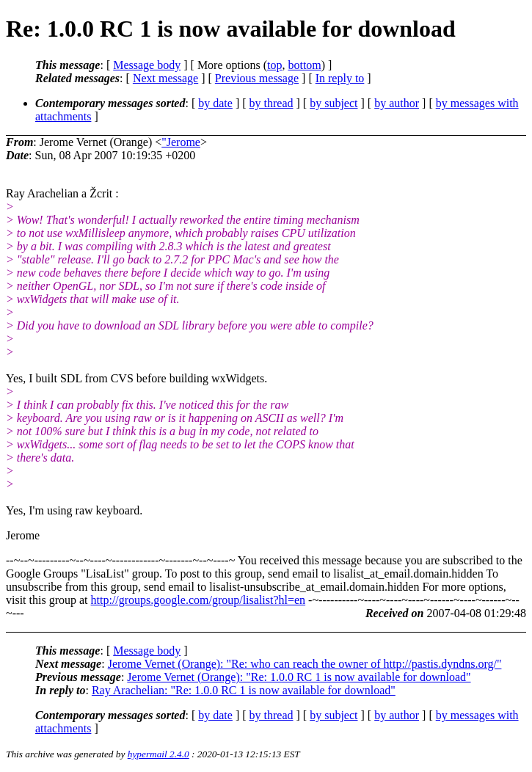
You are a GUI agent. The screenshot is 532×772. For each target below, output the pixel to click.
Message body (147, 65)
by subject (334, 103)
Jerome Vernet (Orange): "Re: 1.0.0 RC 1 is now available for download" (299, 677)
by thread (272, 103)
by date (215, 103)
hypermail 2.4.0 (158, 754)
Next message (165, 78)
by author (397, 103)
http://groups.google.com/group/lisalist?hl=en (198, 600)
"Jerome (181, 142)
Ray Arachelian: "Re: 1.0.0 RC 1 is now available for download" (244, 690)
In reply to (340, 78)
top (274, 65)
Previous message (257, 78)
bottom (304, 65)
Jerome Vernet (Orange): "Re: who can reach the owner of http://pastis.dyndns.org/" (305, 664)
